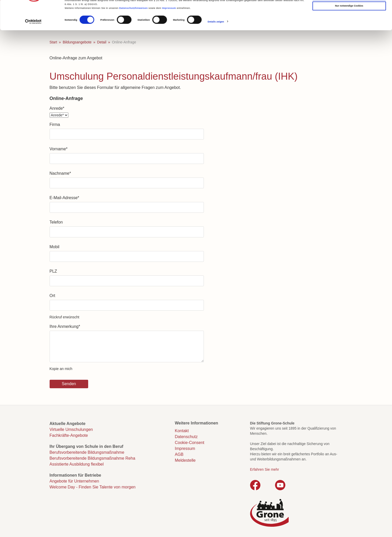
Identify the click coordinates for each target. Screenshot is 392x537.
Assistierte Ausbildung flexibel (77, 464)
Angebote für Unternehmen (74, 481)
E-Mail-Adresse (65, 198)
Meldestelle (185, 460)
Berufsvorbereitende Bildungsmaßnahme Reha (93, 458)
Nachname (60, 173)
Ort (52, 296)
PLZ (53, 271)
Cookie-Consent (190, 443)
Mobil (54, 247)
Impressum (169, 33)
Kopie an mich (61, 369)
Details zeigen (216, 47)
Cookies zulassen (349, 11)
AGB (179, 454)
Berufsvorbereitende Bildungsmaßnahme (87, 452)
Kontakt (182, 431)
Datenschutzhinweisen (134, 33)
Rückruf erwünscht (65, 317)
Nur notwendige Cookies (349, 31)
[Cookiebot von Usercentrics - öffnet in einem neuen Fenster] (33, 47)
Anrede (57, 108)
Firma (55, 124)
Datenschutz (186, 437)
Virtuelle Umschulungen (71, 429)
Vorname (59, 149)
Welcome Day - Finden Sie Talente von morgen (93, 487)
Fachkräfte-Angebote (69, 435)
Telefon (56, 222)
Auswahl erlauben (349, 21)
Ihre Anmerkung (65, 326)
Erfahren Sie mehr (265, 469)
